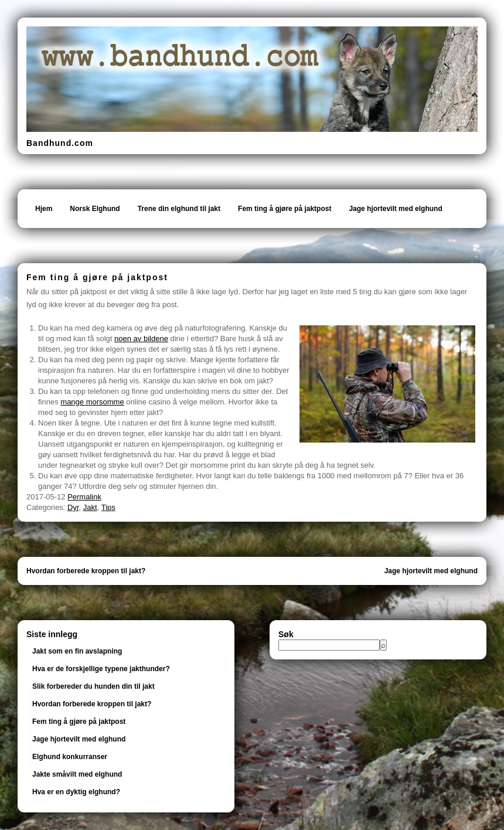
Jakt (90, 507)
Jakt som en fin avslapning (77, 651)
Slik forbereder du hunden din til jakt (93, 686)
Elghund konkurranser (70, 757)
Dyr (73, 507)
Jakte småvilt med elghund (77, 774)
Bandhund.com (60, 143)
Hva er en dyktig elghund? (76, 792)
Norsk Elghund (95, 209)
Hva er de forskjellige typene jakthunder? (101, 669)
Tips (108, 507)
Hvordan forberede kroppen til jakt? (86, 571)
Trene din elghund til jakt (179, 209)
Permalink (84, 497)
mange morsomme (92, 402)
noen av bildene (141, 339)
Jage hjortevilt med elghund (395, 209)
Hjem (44, 209)
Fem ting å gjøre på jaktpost (285, 209)
